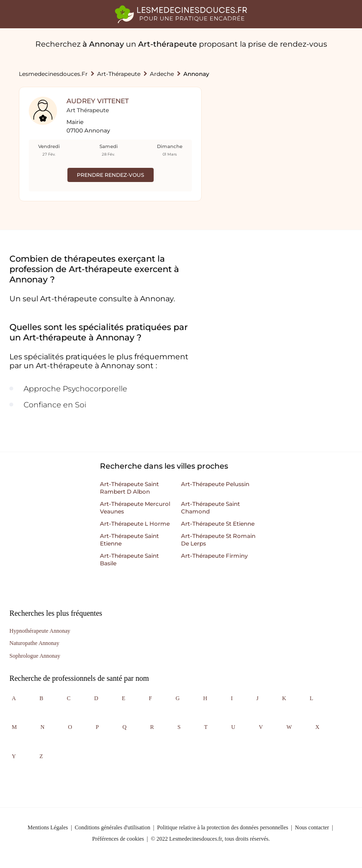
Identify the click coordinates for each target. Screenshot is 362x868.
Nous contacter (312, 827)
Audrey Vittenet (98, 101)
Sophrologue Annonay (35, 656)
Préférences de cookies (118, 839)
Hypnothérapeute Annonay (40, 631)
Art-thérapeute (119, 74)
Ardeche (162, 74)
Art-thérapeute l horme (135, 524)
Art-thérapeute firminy (214, 556)
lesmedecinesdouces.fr (53, 74)
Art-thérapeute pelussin (215, 484)
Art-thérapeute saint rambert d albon (129, 488)
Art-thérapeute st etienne (218, 524)
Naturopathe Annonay (34, 643)
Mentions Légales (48, 827)
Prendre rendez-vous (111, 175)
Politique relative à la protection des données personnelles (222, 827)
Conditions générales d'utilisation (113, 827)
